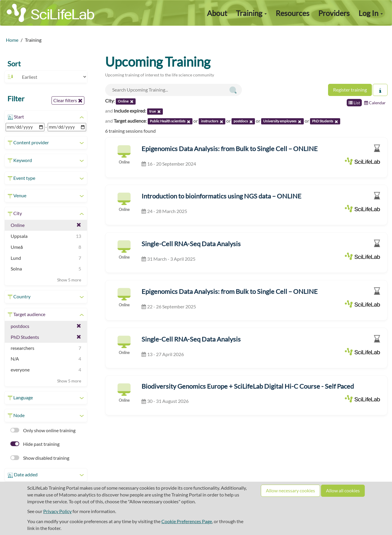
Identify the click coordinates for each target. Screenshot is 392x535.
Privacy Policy (57, 511)
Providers (334, 13)
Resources (293, 13)
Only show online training (43, 430)
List (354, 103)
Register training (350, 90)
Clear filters (68, 100)
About (217, 13)
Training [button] (251, 13)
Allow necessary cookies (290, 490)
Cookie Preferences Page (187, 521)
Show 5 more (69, 280)
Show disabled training (40, 458)
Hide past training (35, 444)
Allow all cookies (343, 490)
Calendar (375, 103)
